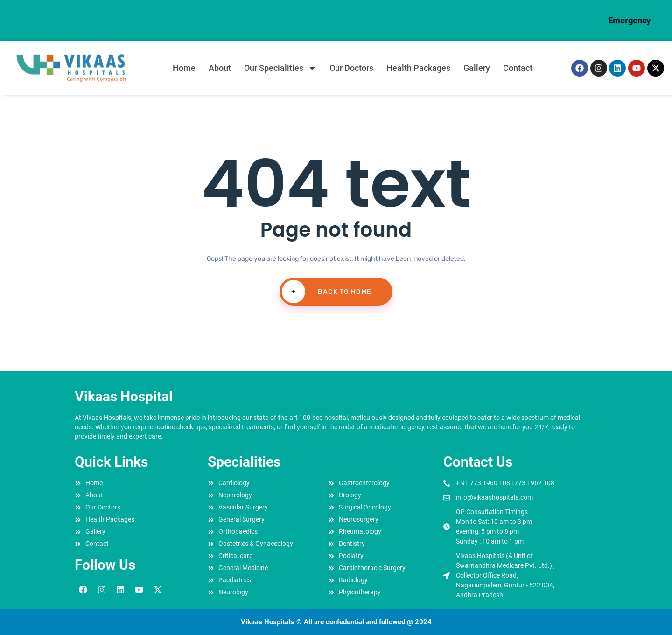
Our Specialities (280, 68)
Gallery (477, 68)
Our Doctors (351, 68)
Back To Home (326, 292)
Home (184, 68)
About (220, 68)
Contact (518, 68)
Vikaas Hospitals (267, 622)
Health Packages (418, 68)
